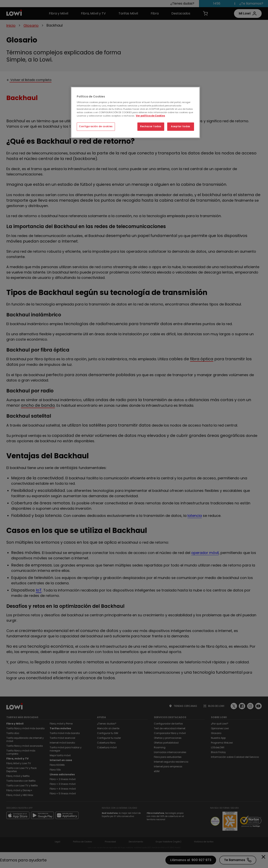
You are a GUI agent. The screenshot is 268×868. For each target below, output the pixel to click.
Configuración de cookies (96, 126)
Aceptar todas (181, 126)
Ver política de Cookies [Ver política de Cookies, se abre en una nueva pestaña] (150, 116)
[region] (135, 112)
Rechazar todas (151, 126)
